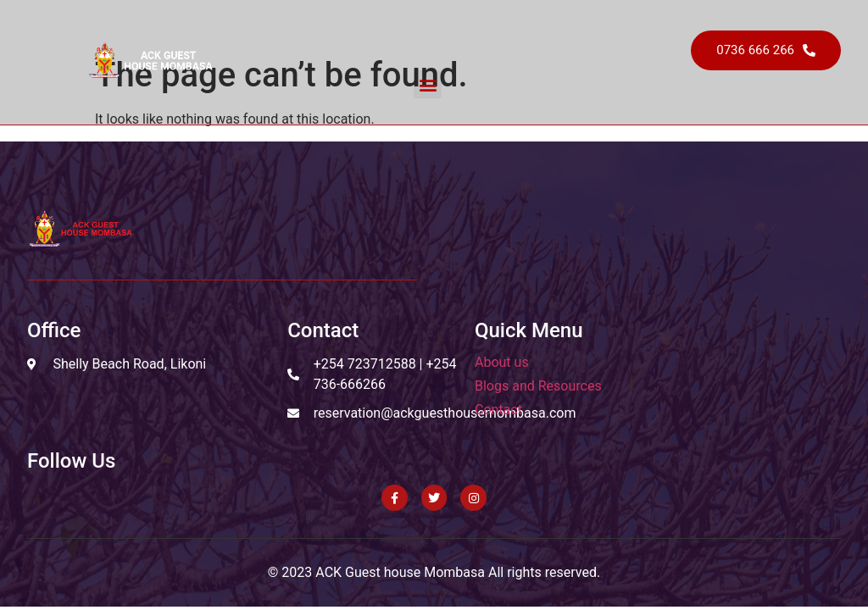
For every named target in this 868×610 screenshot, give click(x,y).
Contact (498, 410)
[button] (428, 84)
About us (502, 362)
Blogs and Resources (538, 386)
